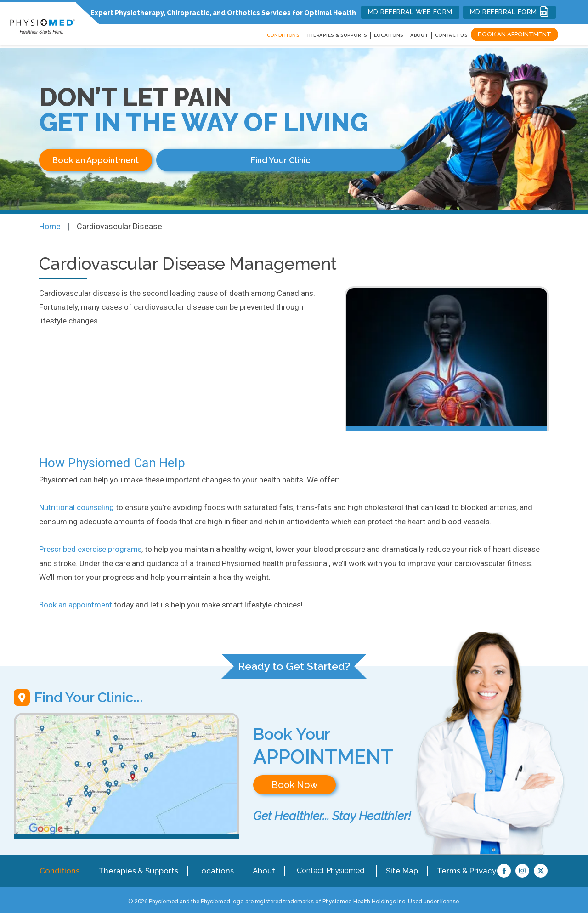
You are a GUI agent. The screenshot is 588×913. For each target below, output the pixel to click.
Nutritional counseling (77, 505)
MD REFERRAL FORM (510, 11)
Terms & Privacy (462, 867)
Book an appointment (76, 602)
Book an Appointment (514, 34)
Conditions (61, 867)
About (419, 35)
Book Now (294, 782)
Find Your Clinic (216, 160)
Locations (213, 867)
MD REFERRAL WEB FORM (410, 12)
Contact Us (451, 35)
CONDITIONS (283, 35)
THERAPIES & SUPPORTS (337, 35)
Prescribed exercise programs (91, 547)
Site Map (399, 867)
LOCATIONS (389, 35)
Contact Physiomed (327, 867)
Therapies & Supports (139, 867)
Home (50, 224)
